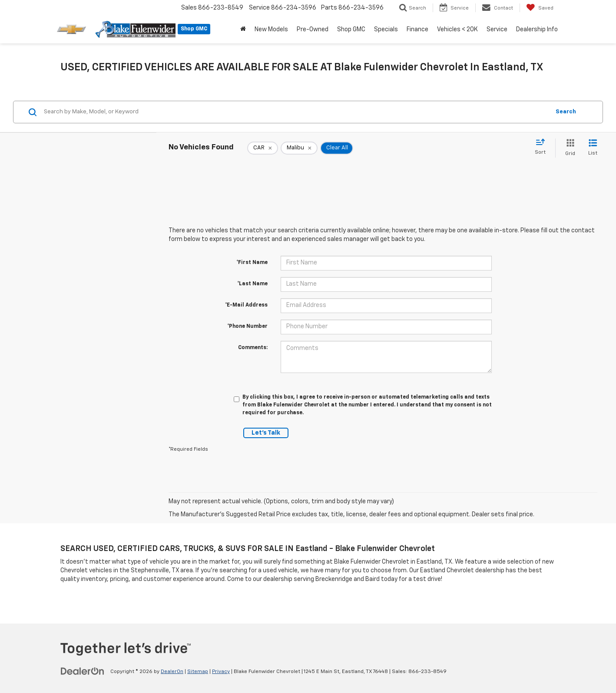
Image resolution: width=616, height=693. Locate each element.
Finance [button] (417, 30)
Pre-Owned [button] (313, 30)
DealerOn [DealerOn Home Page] (172, 672)
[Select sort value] (543, 147)
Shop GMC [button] (351, 30)
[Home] (243, 30)
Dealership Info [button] (537, 30)
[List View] (593, 148)
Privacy (221, 672)
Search (566, 112)
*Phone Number (247, 327)
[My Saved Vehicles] (540, 8)
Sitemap (198, 672)
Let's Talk (266, 433)
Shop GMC (194, 29)
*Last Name (252, 284)
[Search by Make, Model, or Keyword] (296, 112)
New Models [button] (271, 30)
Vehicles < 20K (457, 30)
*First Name (252, 263)
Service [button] (497, 30)
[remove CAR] (263, 148)
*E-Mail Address (246, 305)
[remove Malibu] (299, 148)
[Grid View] (568, 148)
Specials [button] (386, 30)
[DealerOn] (83, 671)
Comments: (253, 348)
